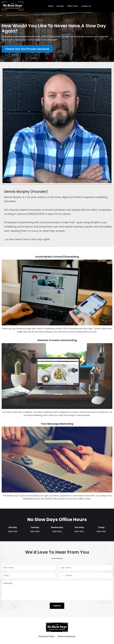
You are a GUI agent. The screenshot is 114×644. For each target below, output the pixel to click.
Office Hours (73, 6)
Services (60, 6)
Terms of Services (66, 636)
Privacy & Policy (47, 636)
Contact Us (86, 6)
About (51, 6)
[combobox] (62, 576)
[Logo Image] (13, 6)
